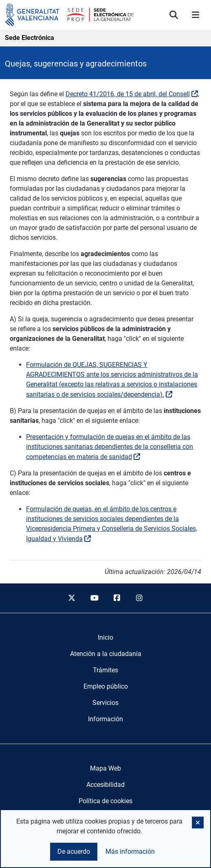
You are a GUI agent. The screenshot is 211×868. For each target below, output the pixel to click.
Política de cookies (105, 801)
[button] (198, 823)
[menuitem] (105, 638)
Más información (130, 851)
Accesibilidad (105, 785)
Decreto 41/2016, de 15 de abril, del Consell (128, 94)
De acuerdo (74, 851)
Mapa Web (105, 768)
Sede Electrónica (30, 38)
